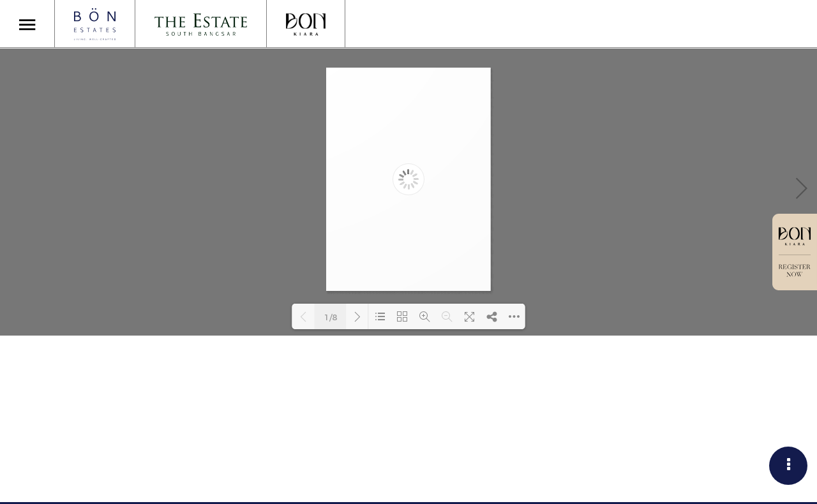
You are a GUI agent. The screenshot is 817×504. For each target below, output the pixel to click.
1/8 (331, 317)
